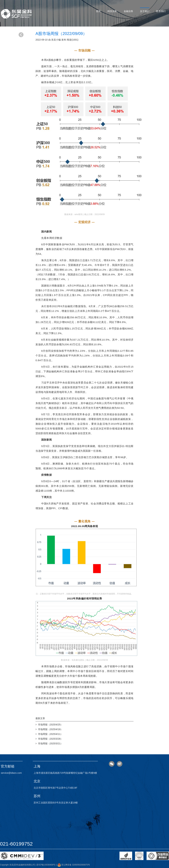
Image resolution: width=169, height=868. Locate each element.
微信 (112, 764)
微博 (120, 764)
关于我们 (145, 11)
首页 (98, 11)
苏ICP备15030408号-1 (47, 865)
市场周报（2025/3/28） (50, 739)
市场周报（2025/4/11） (50, 734)
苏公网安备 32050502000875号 (74, 865)
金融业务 (128, 11)
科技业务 (112, 11)
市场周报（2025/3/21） (50, 743)
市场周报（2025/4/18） (50, 729)
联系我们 (161, 11)
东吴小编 (56, 40)
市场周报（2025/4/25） (50, 725)
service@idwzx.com (11, 773)
